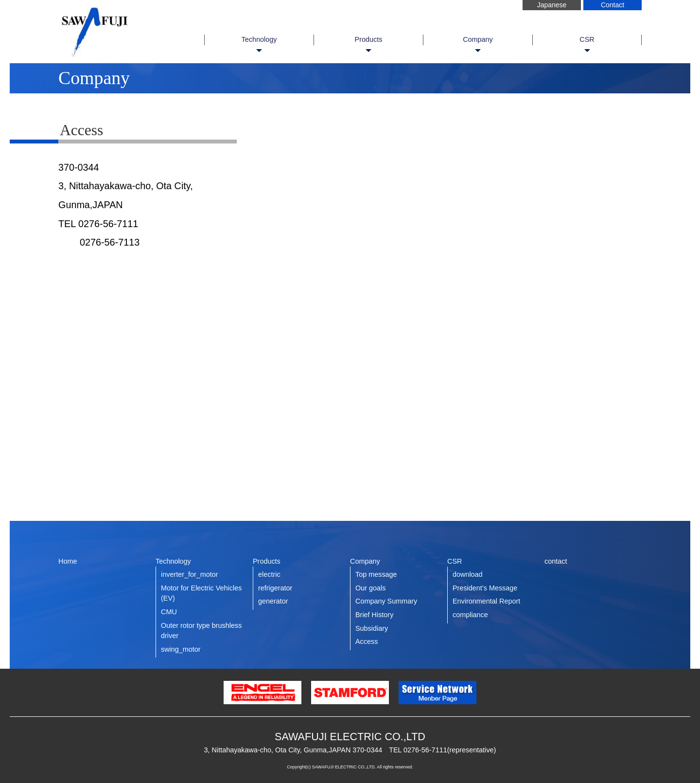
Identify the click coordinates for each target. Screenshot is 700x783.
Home (68, 561)
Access (367, 641)
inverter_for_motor (190, 574)
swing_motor (181, 649)
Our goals (370, 588)
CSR (587, 39)
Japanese (552, 5)
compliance (470, 615)
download (468, 574)
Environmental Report (486, 601)
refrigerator (275, 588)
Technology (259, 39)
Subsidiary (372, 628)
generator (273, 601)
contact (556, 561)
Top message (376, 574)
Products (369, 39)
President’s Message (485, 588)
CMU (169, 612)
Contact (612, 5)
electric (269, 574)
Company (478, 39)
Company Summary (386, 601)
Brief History (374, 615)
